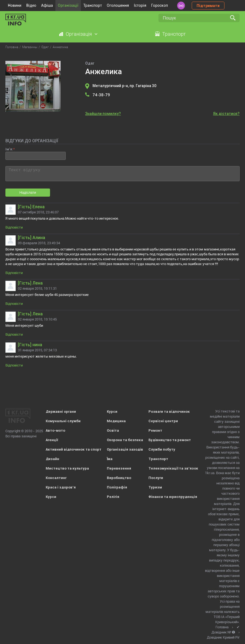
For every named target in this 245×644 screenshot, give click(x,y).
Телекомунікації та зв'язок (173, 468)
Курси (51, 497)
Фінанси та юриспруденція (173, 497)
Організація (79, 34)
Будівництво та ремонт (170, 440)
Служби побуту (162, 449)
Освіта (113, 430)
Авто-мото (55, 430)
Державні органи (61, 412)
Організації (68, 5)
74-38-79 (101, 95)
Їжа (110, 459)
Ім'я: (9, 149)
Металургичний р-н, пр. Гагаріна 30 (124, 86)
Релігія (113, 497)
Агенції (52, 440)
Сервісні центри (163, 421)
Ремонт (155, 430)
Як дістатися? (226, 114)
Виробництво (119, 478)
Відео (31, 5)
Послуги (156, 478)
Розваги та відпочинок (169, 412)
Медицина (116, 421)
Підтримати (208, 6)
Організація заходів (125, 449)
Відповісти (14, 227)
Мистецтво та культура (67, 468)
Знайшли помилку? (103, 114)
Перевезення (119, 468)
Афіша (47, 5)
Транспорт (93, 5)
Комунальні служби (63, 421)
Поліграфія (117, 487)
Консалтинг (56, 478)
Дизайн (52, 459)
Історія (140, 5)
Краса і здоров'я (61, 487)
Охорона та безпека (125, 440)
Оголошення (118, 5)
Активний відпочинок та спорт (74, 449)
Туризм (155, 487)
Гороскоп (160, 5)
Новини (15, 5)
